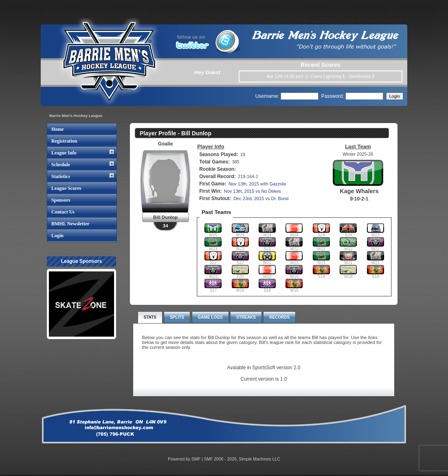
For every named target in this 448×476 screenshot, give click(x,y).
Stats (150, 317)
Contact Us (63, 212)
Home (58, 129)
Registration (64, 141)
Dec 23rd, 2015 (249, 198)
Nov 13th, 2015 (244, 184)
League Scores (66, 188)
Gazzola (278, 184)
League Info (64, 153)
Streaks (246, 317)
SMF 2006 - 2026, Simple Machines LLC (242, 459)
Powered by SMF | (186, 459)
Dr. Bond (280, 198)
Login (57, 236)
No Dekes (271, 191)
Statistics (61, 176)
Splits (177, 317)
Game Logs (210, 317)
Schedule (61, 165)
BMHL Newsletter (70, 224)
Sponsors (61, 200)
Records (279, 317)
